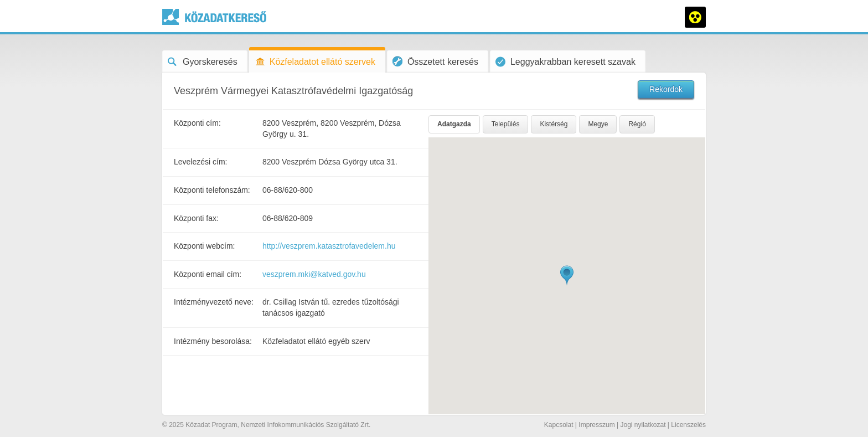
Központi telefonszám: (212, 190)
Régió (637, 124)
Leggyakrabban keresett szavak (565, 62)
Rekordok (666, 89)
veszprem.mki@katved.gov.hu (314, 274)
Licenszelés (688, 425)
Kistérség (554, 124)
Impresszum (596, 425)
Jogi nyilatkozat (643, 425)
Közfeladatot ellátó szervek (315, 62)
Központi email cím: (208, 274)
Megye (598, 124)
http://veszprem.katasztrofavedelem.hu (329, 246)
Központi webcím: (205, 246)
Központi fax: (196, 218)
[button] (567, 276)
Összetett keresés (435, 61)
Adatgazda (454, 124)
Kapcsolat (559, 425)
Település (506, 124)
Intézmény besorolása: (213, 341)
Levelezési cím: (200, 162)
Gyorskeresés (203, 62)
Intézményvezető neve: (214, 302)
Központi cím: (197, 123)
